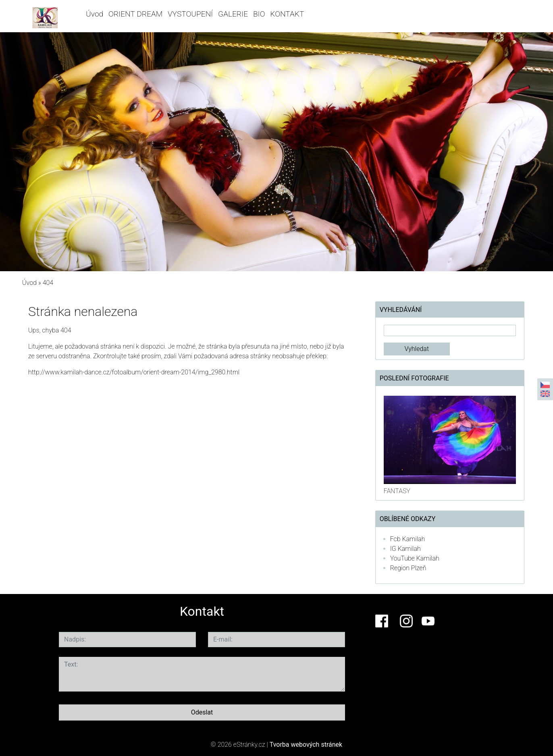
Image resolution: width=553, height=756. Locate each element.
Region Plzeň (408, 568)
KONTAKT (287, 14)
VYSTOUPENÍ (190, 14)
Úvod (95, 14)
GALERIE (233, 14)
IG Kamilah (405, 549)
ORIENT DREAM (135, 14)
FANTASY (397, 491)
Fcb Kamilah (408, 539)
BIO (259, 14)
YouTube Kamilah (415, 558)
